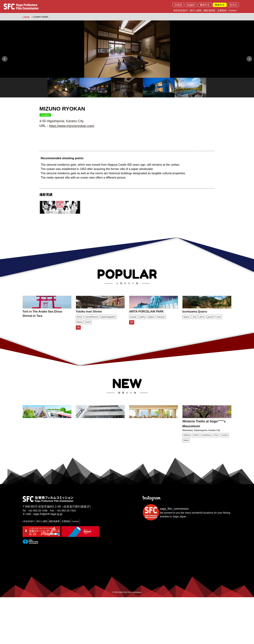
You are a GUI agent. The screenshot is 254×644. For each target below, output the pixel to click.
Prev (5, 58)
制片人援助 (196, 10)
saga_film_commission (174, 556)
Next (249, 58)
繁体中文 (205, 5)
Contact (232, 10)
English (191, 5)
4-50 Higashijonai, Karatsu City (62, 120)
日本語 (178, 5)
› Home (26, 16)
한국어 (233, 5)
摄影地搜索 (209, 10)
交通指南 (222, 10)
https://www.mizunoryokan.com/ (72, 125)
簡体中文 (220, 5)
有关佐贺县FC (181, 10)
